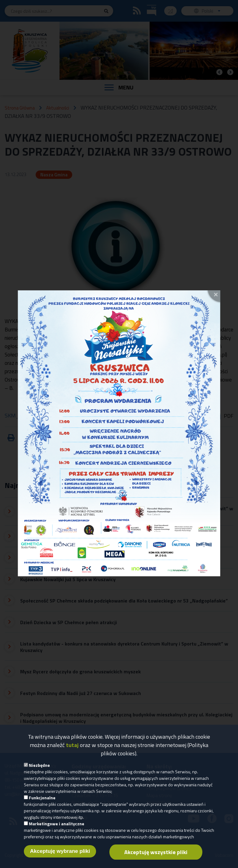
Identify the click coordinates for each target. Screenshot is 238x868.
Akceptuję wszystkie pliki (156, 859)
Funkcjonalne (42, 804)
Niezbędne (39, 772)
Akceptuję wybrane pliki (60, 858)
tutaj (72, 752)
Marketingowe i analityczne (57, 830)
